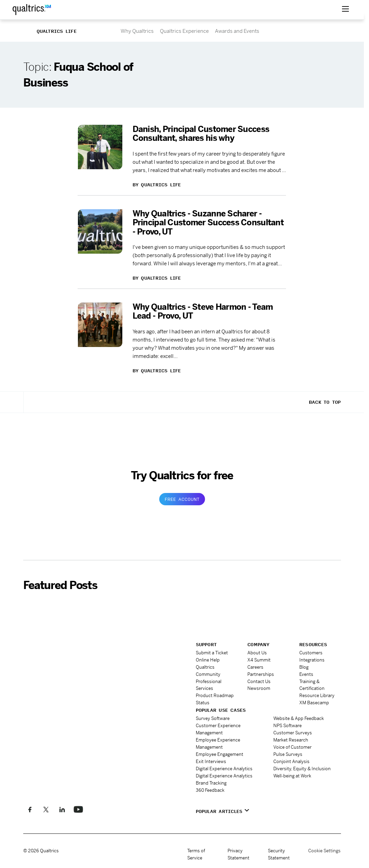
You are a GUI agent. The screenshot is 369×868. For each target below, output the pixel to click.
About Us (257, 653)
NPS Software (288, 726)
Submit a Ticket (212, 653)
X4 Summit (259, 660)
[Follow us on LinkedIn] (62, 809)
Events (306, 674)
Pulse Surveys (288, 754)
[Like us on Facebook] (30, 809)
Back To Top (325, 402)
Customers (311, 653)
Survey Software (213, 718)
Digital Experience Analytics (224, 768)
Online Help (208, 660)
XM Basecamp (314, 703)
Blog (304, 667)
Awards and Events (237, 31)
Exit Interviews (211, 761)
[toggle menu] (345, 10)
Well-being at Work (292, 776)
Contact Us (259, 681)
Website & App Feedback (299, 718)
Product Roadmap (215, 696)
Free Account (182, 499)
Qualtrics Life (57, 31)
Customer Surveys (293, 733)
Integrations (312, 660)
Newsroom (259, 688)
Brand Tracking (211, 783)
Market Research (291, 740)
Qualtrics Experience (184, 31)
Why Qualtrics (137, 31)
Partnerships (261, 674)
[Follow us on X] (46, 809)
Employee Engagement (220, 754)
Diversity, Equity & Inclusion (302, 768)
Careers (255, 667)
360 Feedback (210, 790)
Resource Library (317, 696)
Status (203, 703)
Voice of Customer (292, 747)
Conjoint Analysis (291, 761)
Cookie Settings (324, 850)
